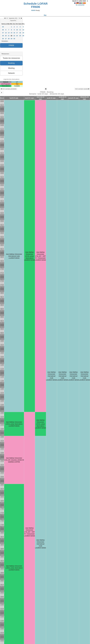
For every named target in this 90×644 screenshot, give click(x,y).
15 (11, 33)
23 (14, 36)
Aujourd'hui (13, 21)
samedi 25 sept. (74, 98)
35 (3, 27)
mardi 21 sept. (30, 98)
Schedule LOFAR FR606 (36, 5)
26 (23, 36)
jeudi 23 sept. (51, 98)
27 (6, 39)
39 (3, 39)
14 (9, 33)
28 (9, 39)
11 (20, 30)
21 (9, 36)
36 (3, 30)
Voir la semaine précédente (9, 89)
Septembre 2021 (13, 18)
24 (17, 36)
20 (6, 36)
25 (20, 36)
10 (17, 30)
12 (23, 30)
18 (20, 33)
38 (3, 36)
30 (14, 39)
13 (6, 33)
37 (3, 33)
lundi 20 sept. (14, 98)
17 (17, 33)
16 (14, 33)
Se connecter (80, 5)
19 (23, 33)
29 (11, 39)
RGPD (33, 10)
